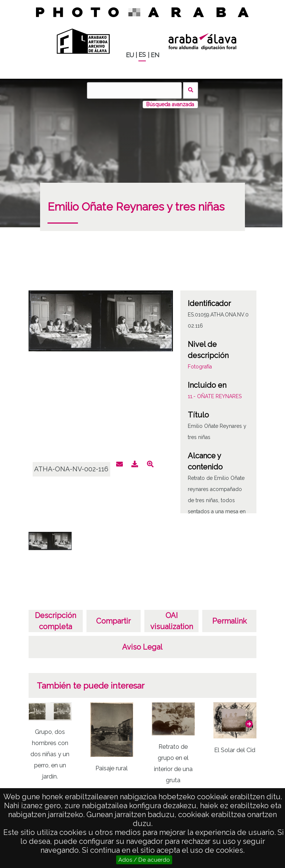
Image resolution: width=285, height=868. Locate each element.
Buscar (191, 90)
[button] (249, 724)
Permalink (230, 621)
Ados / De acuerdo (144, 860)
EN (155, 55)
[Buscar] (134, 90)
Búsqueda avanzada (170, 104)
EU (130, 55)
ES (142, 55)
